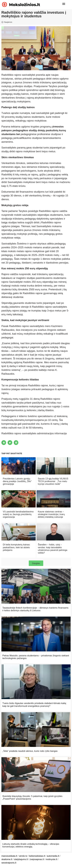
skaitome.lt (7, 859)
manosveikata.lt (9, 856)
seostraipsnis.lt (9, 863)
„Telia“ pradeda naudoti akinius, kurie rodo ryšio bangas (30, 751)
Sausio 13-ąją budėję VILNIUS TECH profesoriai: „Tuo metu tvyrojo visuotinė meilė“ (53, 481)
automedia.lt (53, 856)
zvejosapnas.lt (37, 859)
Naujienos (8, 22)
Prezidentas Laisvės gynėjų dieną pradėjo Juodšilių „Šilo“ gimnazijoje (17, 481)
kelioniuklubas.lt (37, 856)
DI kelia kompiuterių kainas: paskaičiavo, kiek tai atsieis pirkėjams (17, 547)
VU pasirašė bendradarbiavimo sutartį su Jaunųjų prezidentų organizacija (18, 514)
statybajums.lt (21, 859)
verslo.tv (23, 856)
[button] (64, 4)
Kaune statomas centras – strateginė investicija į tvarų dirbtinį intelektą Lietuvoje (51, 514)
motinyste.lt (51, 859)
